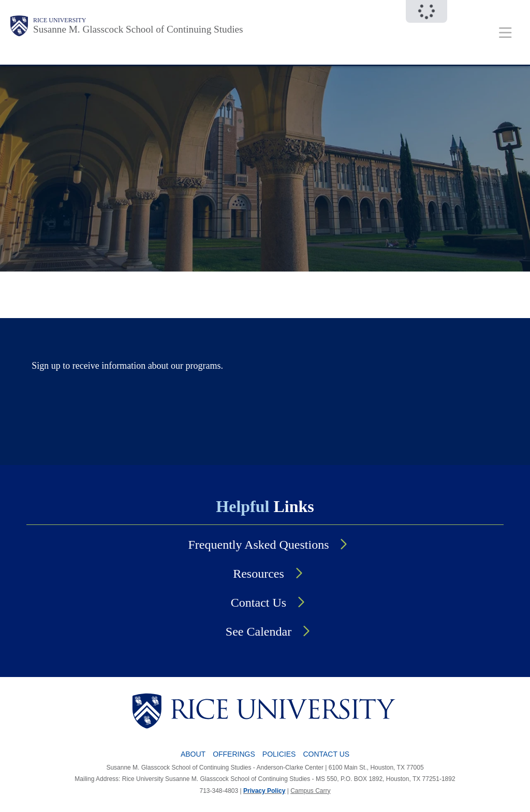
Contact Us (259, 603)
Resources (259, 574)
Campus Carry (310, 791)
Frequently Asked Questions (259, 545)
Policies (279, 754)
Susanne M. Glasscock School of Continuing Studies (138, 29)
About (193, 754)
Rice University (60, 20)
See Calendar (259, 631)
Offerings (234, 754)
